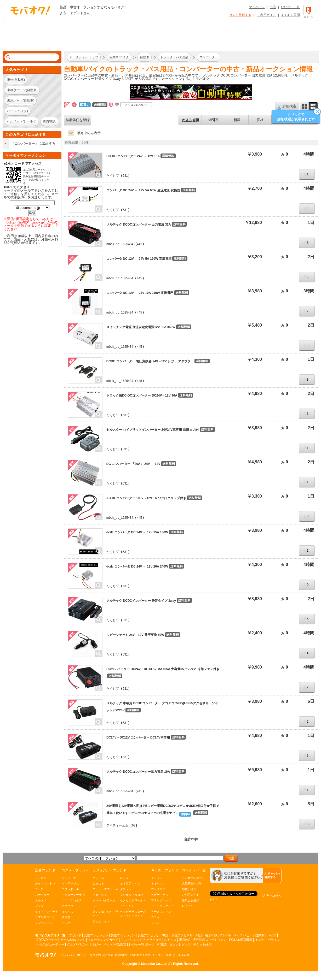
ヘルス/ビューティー (50, 944)
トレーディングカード (103, 940)
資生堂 (66, 917)
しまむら (98, 883)
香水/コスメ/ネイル (218, 935)
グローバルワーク (104, 900)
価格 (260, 120)
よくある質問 (290, 15)
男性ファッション (123, 935)
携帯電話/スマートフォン (209, 940)
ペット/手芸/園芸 (115, 944)
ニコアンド (127, 906)
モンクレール (44, 923)
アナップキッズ (161, 900)
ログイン (188, 906)
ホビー (96, 944)
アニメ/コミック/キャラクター (141, 940)
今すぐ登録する (240, 15)
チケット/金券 (203, 944)
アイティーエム (117, 825)
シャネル (41, 878)
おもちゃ (170, 940)
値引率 (213, 120)
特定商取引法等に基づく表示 (133, 955)
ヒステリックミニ (163, 906)
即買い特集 (189, 889)
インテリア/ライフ (267, 940)
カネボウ (67, 906)
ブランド (75, 935)
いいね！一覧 (290, 7)
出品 (273, 7)
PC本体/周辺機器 (241, 940)
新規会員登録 (191, 900)
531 (125, 176)
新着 (237, 120)
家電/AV (184, 940)
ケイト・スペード (47, 912)
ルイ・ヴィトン (45, 883)
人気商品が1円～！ (194, 883)
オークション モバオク (30, 10)
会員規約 (95, 955)
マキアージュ (70, 883)
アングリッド (101, 922)
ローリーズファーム (105, 889)
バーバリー (42, 895)
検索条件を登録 (78, 120)
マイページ (257, 7)
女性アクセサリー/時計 (153, 935)
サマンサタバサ (45, 917)
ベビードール (160, 895)
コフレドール (70, 889)
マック (66, 923)
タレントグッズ (180, 944)
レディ (124, 878)
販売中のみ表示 (89, 133)
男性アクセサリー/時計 (187, 935)
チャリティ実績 (162, 955)
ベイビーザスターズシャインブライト (133, 914)
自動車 (260, 935)
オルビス (67, 912)
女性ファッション (96, 935)
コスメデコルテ (72, 900)
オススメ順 (190, 120)
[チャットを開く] (246, 875)
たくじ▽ (113, 176)
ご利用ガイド (267, 15)
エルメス (41, 900)
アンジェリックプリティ (105, 914)
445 (140, 244)
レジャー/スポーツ (141, 944)
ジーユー (98, 906)
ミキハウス (158, 883)
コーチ (39, 889)
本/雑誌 (161, 944)
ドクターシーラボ (73, 895)
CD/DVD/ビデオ (47, 940)
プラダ (39, 906)
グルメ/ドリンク (78, 944)
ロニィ (155, 917)
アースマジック (161, 912)
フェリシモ (100, 895)
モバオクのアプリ (193, 878)
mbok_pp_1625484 (120, 244)
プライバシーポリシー (74, 955)
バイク (272, 935)
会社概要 (108, 955)
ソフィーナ (69, 878)
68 (134, 825)
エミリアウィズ (130, 883)
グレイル (98, 878)
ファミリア (158, 889)
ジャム (155, 923)
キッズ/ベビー (243, 935)
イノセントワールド (133, 900)
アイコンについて (136, 105)
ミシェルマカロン (131, 895)
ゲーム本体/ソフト (73, 940)
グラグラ (157, 878)
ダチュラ (126, 889)
